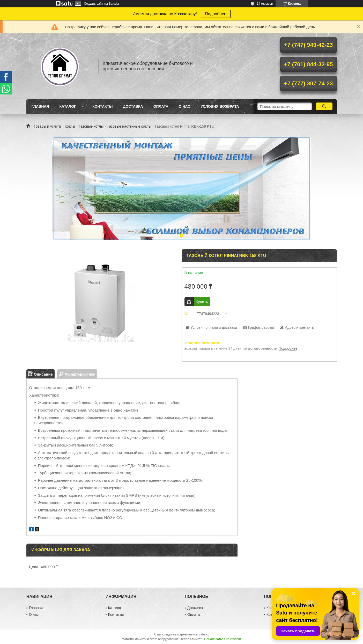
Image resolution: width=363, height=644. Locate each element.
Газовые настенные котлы (129, 126)
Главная (40, 106)
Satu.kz (204, 634)
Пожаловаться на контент (223, 639)
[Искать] (324, 106)
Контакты (102, 106)
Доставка (133, 106)
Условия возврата (220, 106)
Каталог (68, 106)
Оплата (161, 106)
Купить (202, 302)
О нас (185, 106)
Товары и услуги (47, 126)
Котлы (70, 126)
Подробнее (216, 14)
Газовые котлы (91, 126)
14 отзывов (265, 4)
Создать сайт (94, 4)
